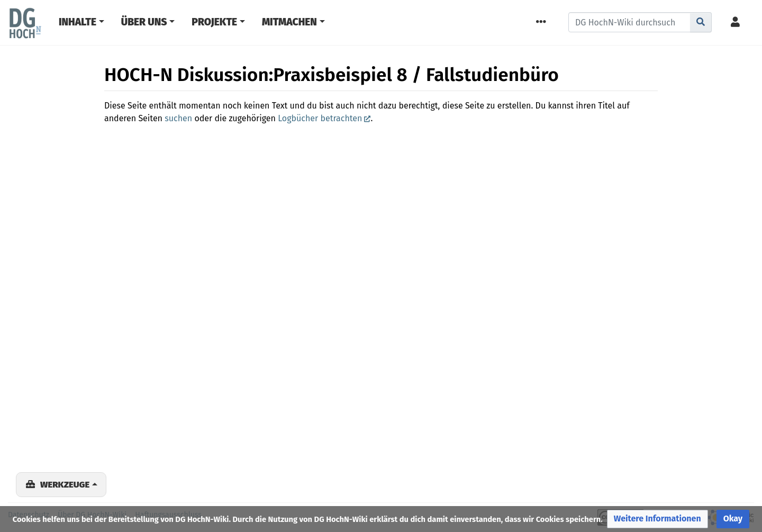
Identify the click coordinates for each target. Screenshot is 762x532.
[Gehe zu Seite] (701, 22)
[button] (657, 519)
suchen (178, 118)
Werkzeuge (65, 484)
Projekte (214, 22)
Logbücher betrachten (320, 118)
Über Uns (144, 22)
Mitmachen (289, 22)
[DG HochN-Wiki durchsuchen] (629, 22)
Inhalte (78, 22)
